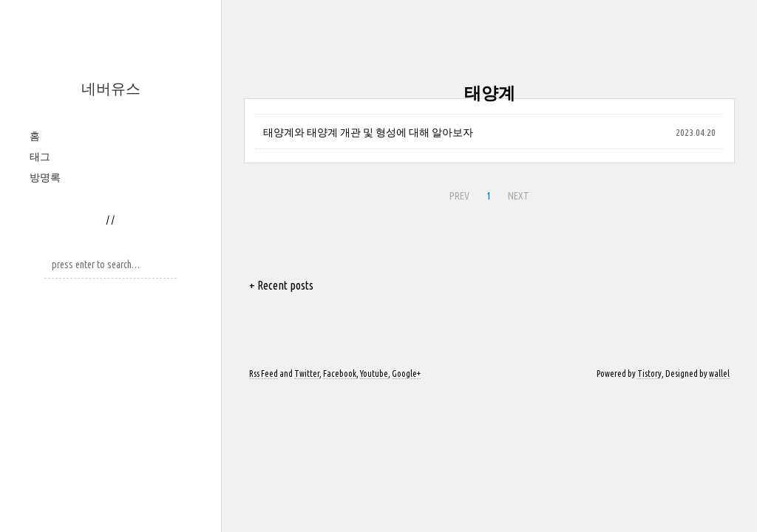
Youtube (374, 374)
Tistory (649, 374)
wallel (719, 374)
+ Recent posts (281, 285)
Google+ (406, 374)
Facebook (340, 374)
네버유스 (111, 88)
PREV (459, 196)
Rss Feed (264, 374)
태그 (40, 157)
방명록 (45, 177)
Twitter (307, 374)
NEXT (519, 196)
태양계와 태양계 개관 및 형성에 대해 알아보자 (368, 132)
